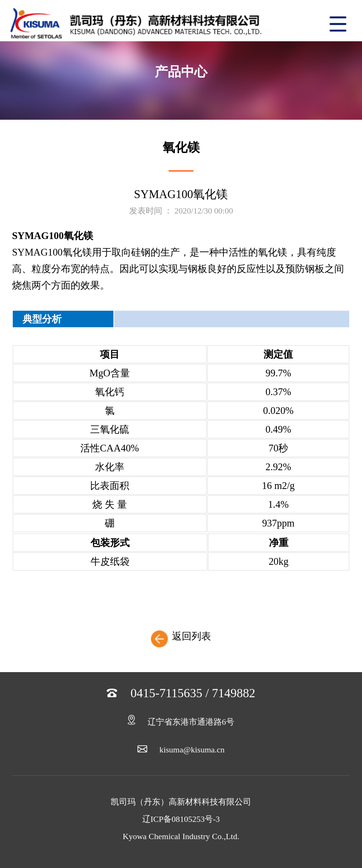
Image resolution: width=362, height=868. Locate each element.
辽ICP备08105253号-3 (181, 819)
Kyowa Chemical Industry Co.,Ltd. (181, 836)
